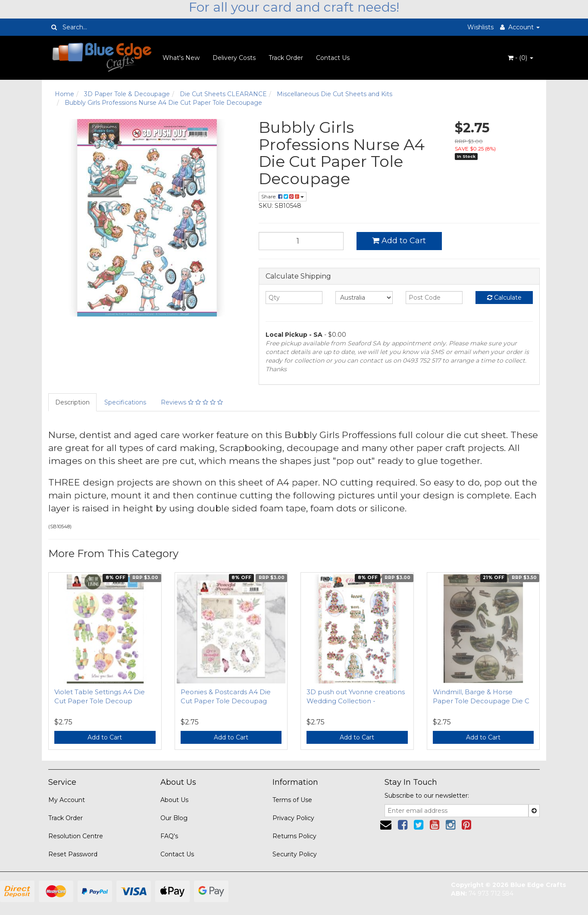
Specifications (125, 402)
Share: (283, 196)
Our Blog (174, 818)
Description (72, 402)
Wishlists (480, 27)
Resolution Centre (76, 836)
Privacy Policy (293, 818)
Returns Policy (294, 836)
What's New (181, 58)
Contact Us (333, 58)
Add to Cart (399, 241)
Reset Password (73, 854)
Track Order (286, 58)
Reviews (192, 402)
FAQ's (169, 836)
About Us (174, 800)
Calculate (504, 298)
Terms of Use (292, 800)
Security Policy (295, 854)
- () (521, 58)
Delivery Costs (234, 58)
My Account (67, 800)
